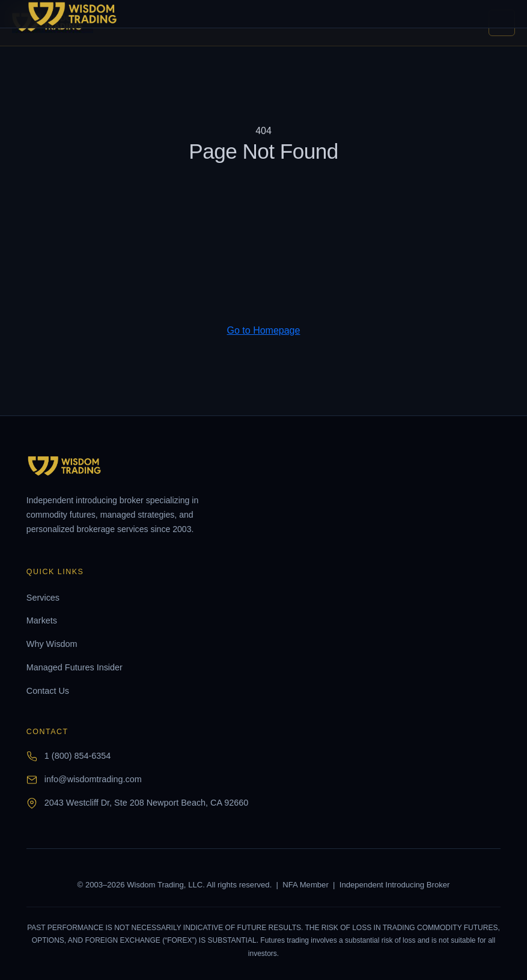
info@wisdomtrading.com (93, 779)
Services (43, 598)
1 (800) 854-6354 (78, 756)
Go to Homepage (264, 330)
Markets (42, 620)
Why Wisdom (52, 644)
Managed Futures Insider (75, 667)
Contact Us (48, 691)
